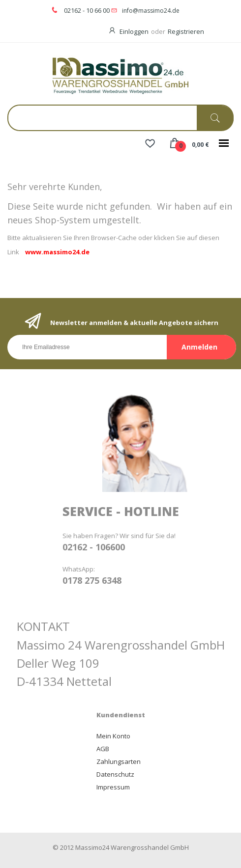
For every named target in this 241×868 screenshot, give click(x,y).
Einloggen (134, 31)
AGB (103, 749)
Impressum (113, 787)
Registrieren (186, 31)
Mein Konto (113, 736)
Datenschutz (115, 774)
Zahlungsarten (119, 761)
